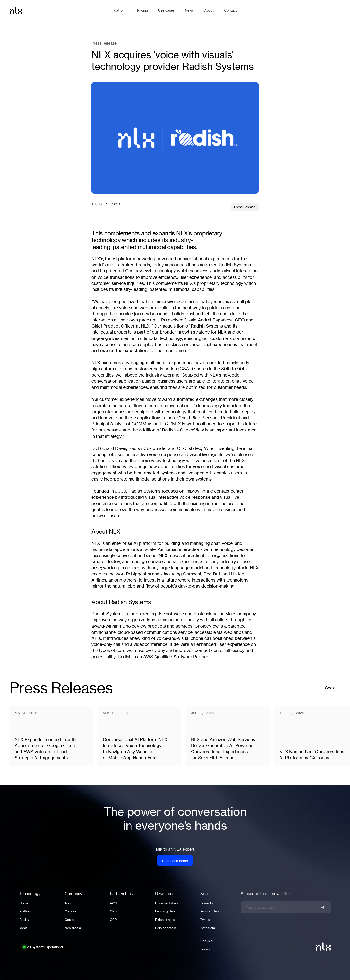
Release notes (166, 920)
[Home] (59, 10)
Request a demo (175, 861)
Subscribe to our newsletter (266, 894)
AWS (114, 903)
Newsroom (73, 928)
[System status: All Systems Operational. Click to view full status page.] (43, 947)
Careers (71, 911)
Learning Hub (165, 911)
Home (24, 903)
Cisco (114, 911)
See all (331, 688)
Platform (26, 911)
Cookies (206, 941)
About (69, 903)
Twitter (206, 920)
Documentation (166, 903)
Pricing (24, 920)
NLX (96, 259)
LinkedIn (206, 903)
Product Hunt (210, 911)
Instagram (208, 928)
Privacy (206, 949)
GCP (113, 920)
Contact (71, 920)
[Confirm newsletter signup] (323, 907)
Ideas (23, 928)
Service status (166, 928)
